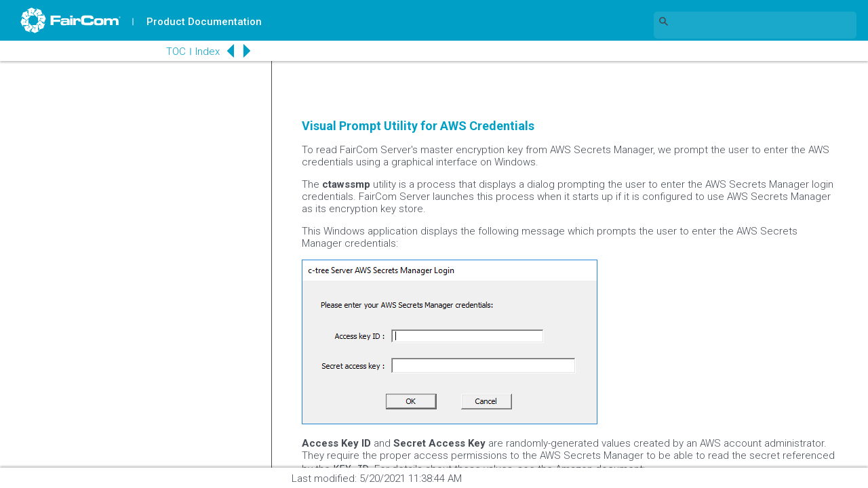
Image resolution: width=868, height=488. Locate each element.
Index (208, 52)
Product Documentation (204, 22)
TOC (176, 52)
